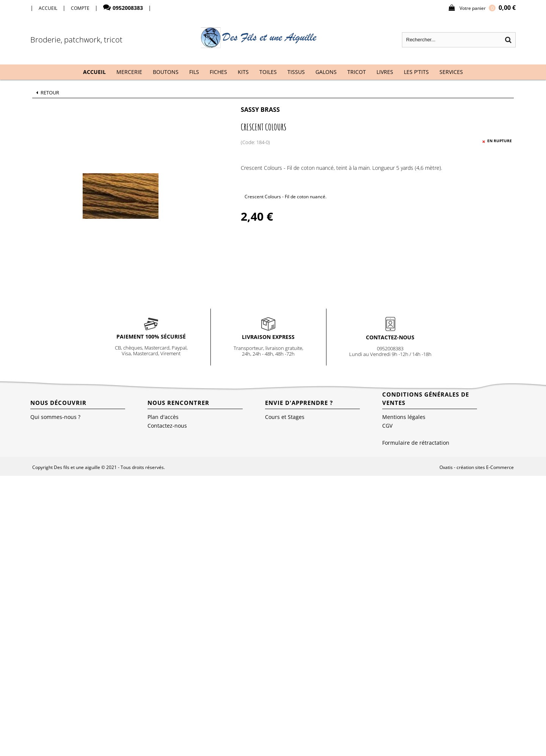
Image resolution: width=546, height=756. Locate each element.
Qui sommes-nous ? (55, 417)
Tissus (296, 72)
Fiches (218, 72)
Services (451, 72)
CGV (387, 426)
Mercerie (129, 72)
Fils (194, 72)
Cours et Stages (285, 417)
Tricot (357, 72)
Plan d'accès (163, 417)
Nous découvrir (58, 403)
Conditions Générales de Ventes (426, 398)
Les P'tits (416, 72)
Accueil (94, 72)
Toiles (268, 72)
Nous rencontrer (178, 403)
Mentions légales (404, 417)
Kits (243, 72)
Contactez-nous (167, 426)
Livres (385, 72)
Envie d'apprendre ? (299, 403)
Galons (326, 72)
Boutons (166, 72)
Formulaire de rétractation (416, 443)
